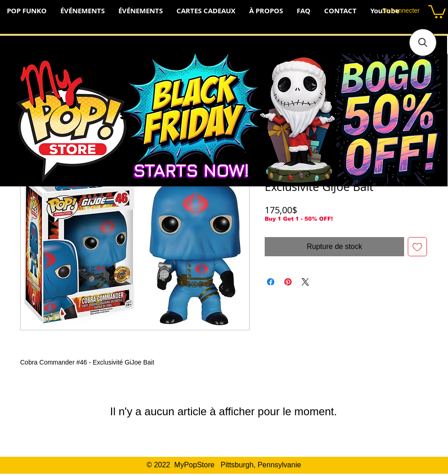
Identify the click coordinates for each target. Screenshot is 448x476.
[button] (437, 11)
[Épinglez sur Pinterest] (288, 282)
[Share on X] (305, 282)
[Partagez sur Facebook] (271, 282)
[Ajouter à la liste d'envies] (417, 247)
